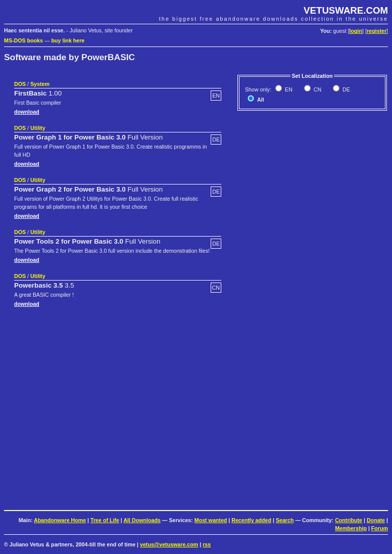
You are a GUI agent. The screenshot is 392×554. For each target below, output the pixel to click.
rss (207, 544)
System (40, 84)
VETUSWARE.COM (346, 10)
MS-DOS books (23, 40)
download (27, 112)
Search (285, 520)
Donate (376, 520)
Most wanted (211, 520)
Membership (351, 528)
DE (346, 89)
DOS (20, 84)
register (377, 31)
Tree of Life (105, 520)
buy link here (68, 40)
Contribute (349, 520)
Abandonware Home (60, 520)
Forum (380, 528)
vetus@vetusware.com (169, 544)
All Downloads (142, 520)
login (356, 31)
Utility (38, 128)
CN (317, 89)
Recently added (251, 520)
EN (288, 89)
